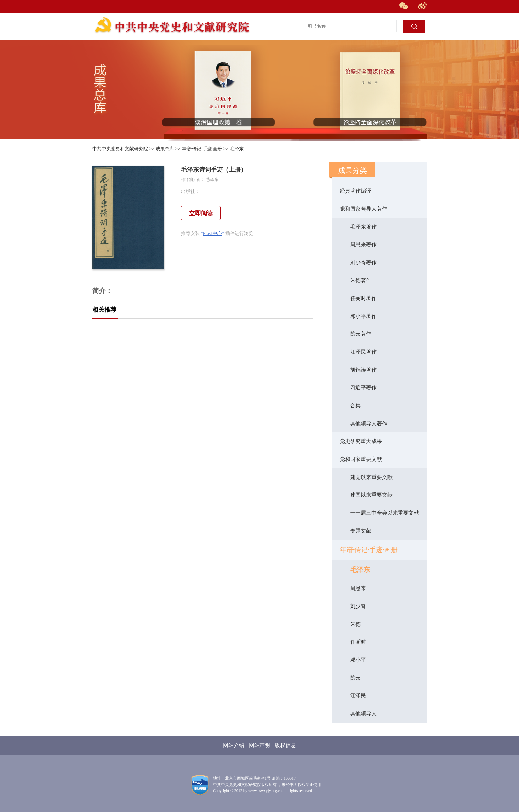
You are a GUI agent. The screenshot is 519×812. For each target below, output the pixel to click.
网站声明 (259, 745)
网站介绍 (234, 745)
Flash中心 (212, 234)
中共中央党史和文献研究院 (120, 149)
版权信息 (285, 745)
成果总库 (165, 149)
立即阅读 (201, 213)
